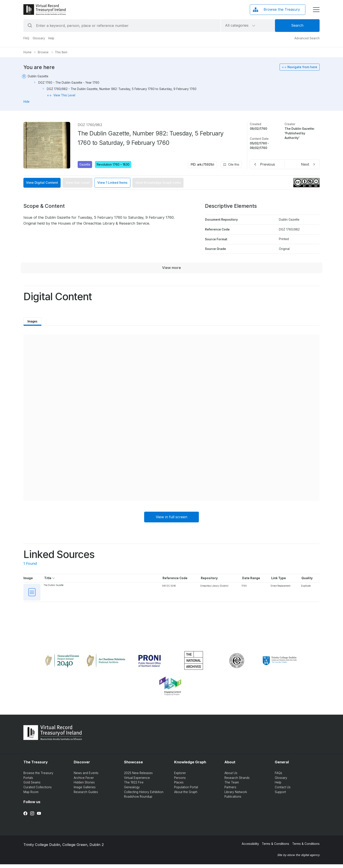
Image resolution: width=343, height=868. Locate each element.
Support (280, 796)
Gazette (85, 165)
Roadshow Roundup (138, 800)
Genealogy (132, 791)
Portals (28, 781)
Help (51, 38)
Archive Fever (84, 781)
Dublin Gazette (38, 76)
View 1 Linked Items (112, 183)
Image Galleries (85, 791)
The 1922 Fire (134, 786)
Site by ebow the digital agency (298, 859)
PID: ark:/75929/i (202, 165)
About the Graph (186, 796)
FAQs (278, 777)
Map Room (31, 796)
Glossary (39, 38)
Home (27, 52)
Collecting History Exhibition (144, 796)
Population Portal (186, 791)
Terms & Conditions (276, 847)
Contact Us (283, 791)
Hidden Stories (84, 786)
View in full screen (171, 518)
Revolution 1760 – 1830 (113, 165)
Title (50, 579)
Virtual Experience (137, 781)
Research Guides (86, 796)
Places (179, 786)
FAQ (26, 38)
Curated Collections (38, 791)
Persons (180, 781)
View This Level (64, 95)
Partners (230, 791)
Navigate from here (302, 67)
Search (297, 25)
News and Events (86, 777)
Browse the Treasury (38, 777)
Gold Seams (32, 786)
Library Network (236, 796)
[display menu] (316, 10)
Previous (268, 164)
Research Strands (237, 781)
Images (34, 321)
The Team (232, 786)
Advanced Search (307, 38)
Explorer (180, 777)
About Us (231, 777)
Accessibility (250, 847)
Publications (233, 800)
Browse (43, 52)
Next (305, 164)
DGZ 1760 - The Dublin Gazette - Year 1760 (69, 83)
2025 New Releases (138, 777)
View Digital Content (42, 183)
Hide (26, 102)
